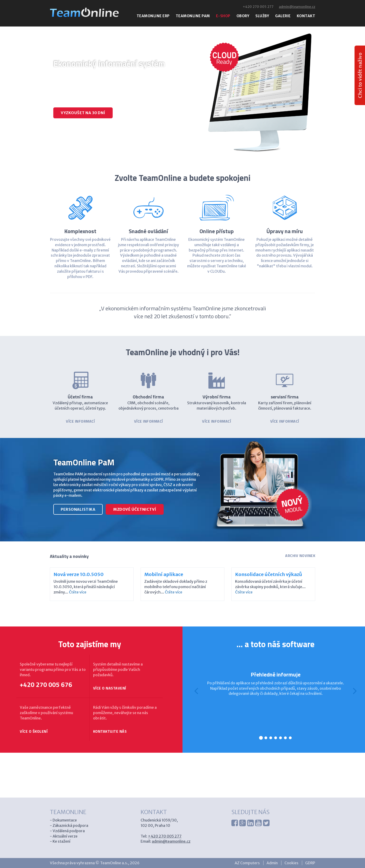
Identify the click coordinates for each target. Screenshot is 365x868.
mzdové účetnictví (135, 509)
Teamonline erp (153, 16)
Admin (272, 863)
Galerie (283, 16)
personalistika (78, 509)
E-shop (223, 16)
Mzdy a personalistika (92, 134)
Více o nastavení (110, 688)
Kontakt (306, 16)
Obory (243, 16)
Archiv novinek (300, 556)
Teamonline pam (193, 16)
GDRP (310, 863)
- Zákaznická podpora (69, 825)
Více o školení (34, 731)
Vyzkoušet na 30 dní (83, 113)
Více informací (80, 421)
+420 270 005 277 (258, 7)
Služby (262, 16)
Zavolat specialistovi (148, 113)
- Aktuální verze (64, 836)
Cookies (291, 863)
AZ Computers (247, 863)
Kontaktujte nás (110, 731)
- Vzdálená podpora (67, 831)
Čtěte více (78, 592)
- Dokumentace (63, 820)
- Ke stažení (60, 841)
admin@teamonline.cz (297, 7)
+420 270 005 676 (46, 685)
